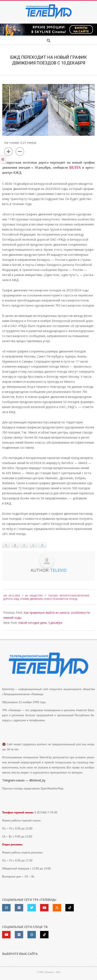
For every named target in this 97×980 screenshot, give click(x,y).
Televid (58, 570)
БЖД (16, 599)
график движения (31, 599)
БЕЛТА (75, 167)
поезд (73, 599)
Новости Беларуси (56, 599)
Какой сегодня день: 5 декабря (40, 623)
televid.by (8, 689)
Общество (36, 595)
